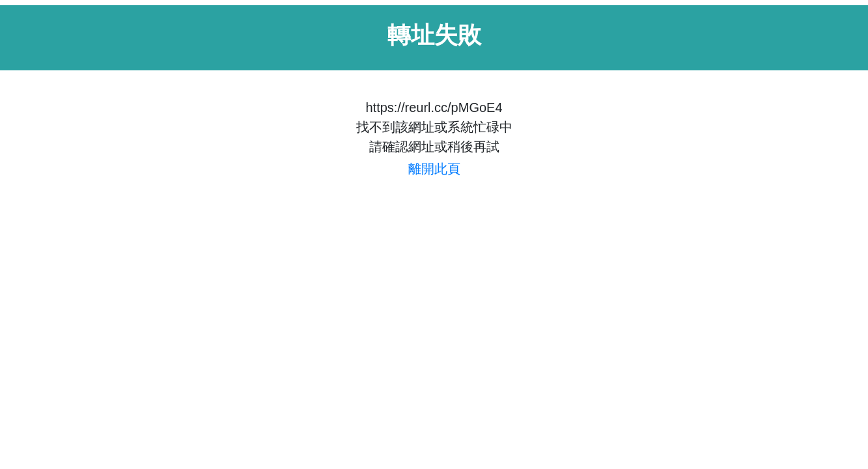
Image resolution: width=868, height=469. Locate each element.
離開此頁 (434, 169)
